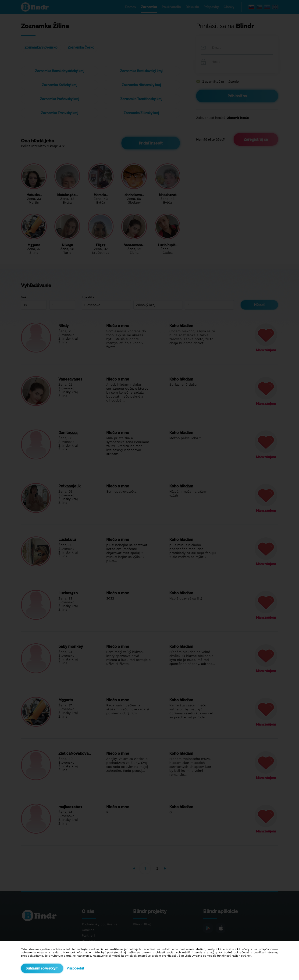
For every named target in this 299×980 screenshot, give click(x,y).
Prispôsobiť (75, 968)
